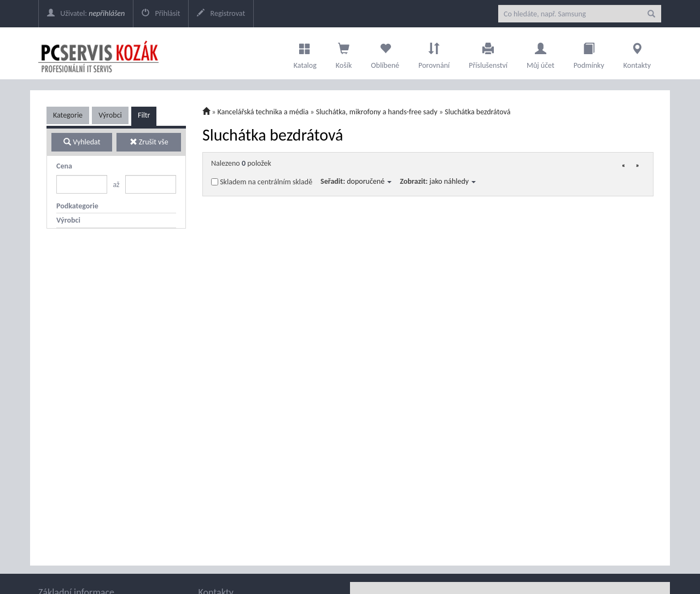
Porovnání (434, 53)
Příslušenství (488, 53)
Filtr (144, 115)
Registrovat (221, 13)
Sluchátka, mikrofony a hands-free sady (377, 112)
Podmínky (589, 53)
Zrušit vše (149, 142)
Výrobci (110, 115)
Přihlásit (161, 13)
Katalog (305, 53)
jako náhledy (453, 181)
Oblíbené (385, 53)
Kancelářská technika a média (263, 112)
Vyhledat (82, 142)
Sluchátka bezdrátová (477, 112)
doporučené (369, 181)
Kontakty (637, 53)
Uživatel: (86, 13)
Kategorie (68, 115)
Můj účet (541, 53)
